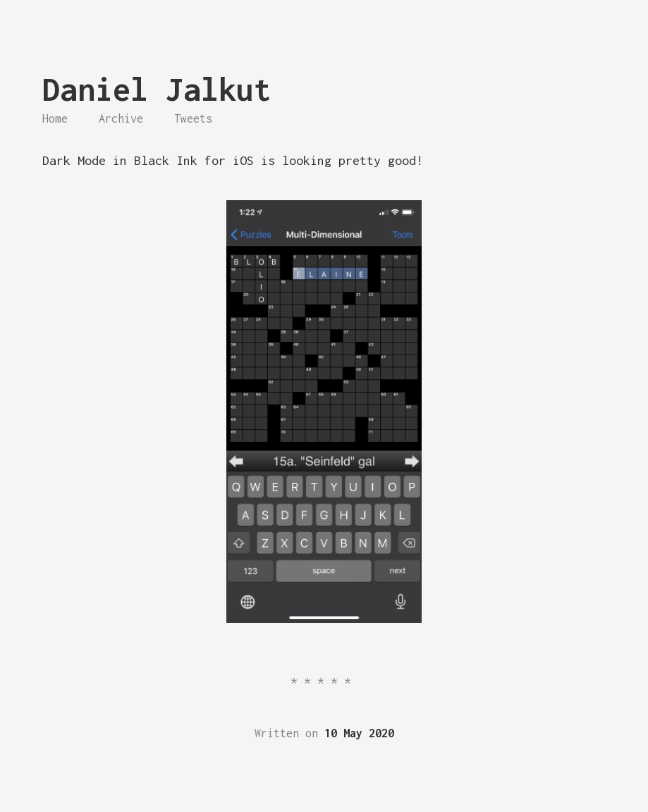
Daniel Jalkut (157, 89)
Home (55, 118)
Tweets (193, 118)
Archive (121, 118)
